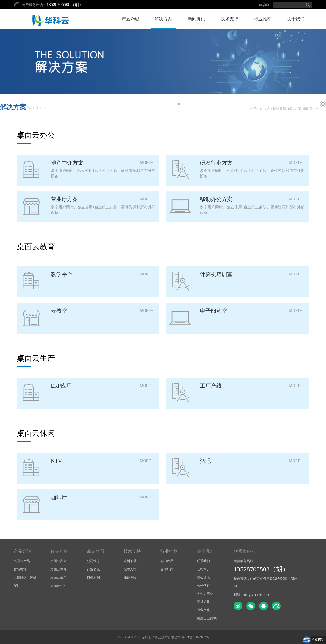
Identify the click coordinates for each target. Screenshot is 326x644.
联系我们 (203, 561)
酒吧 (205, 461)
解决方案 (163, 19)
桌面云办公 (311, 109)
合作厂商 (167, 569)
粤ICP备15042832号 (195, 637)
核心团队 (203, 577)
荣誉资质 (203, 602)
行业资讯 (93, 569)
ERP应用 (61, 386)
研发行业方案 (216, 163)
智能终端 (20, 569)
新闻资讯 (196, 19)
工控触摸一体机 (25, 577)
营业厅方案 (64, 199)
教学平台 (62, 274)
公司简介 (203, 569)
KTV (56, 461)
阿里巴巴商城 (207, 618)
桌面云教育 (58, 569)
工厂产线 (211, 386)
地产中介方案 (67, 163)
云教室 (59, 311)
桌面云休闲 (58, 586)
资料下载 (130, 561)
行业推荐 (263, 19)
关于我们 (296, 19)
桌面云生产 (58, 577)
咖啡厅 (59, 497)
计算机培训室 (216, 274)
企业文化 (203, 610)
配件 (17, 586)
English (264, 5)
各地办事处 (205, 594)
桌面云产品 (22, 561)
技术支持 (230, 19)
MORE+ (146, 163)
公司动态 (93, 561)
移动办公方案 (216, 199)
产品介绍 (130, 19)
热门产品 (167, 561)
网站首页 (280, 109)
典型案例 (93, 577)
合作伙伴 (203, 586)
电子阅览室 (214, 311)
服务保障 (130, 577)
